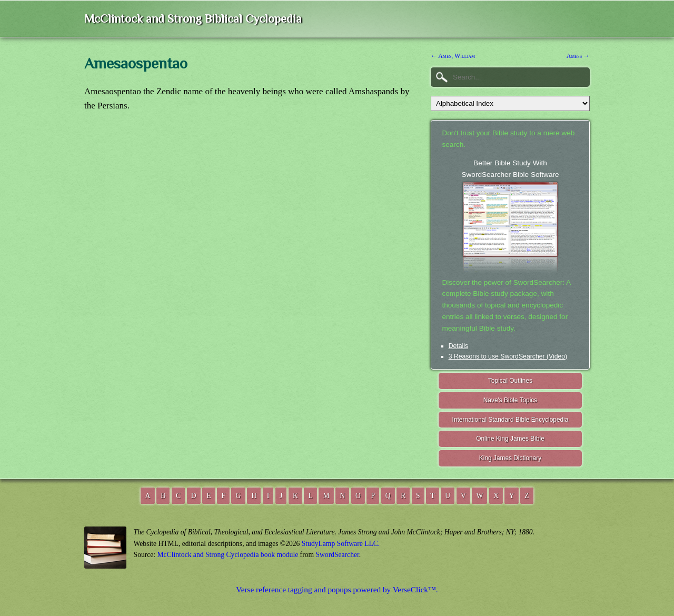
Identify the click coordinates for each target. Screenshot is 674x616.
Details (458, 346)
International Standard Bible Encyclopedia (511, 420)
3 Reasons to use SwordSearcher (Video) (508, 356)
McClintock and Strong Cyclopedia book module (228, 555)
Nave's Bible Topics (511, 400)
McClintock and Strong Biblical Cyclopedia (193, 19)
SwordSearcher (337, 555)
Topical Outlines (510, 381)
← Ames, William (453, 56)
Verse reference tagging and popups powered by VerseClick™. (337, 589)
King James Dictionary (510, 458)
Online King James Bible (510, 439)
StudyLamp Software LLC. (341, 544)
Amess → (578, 56)
